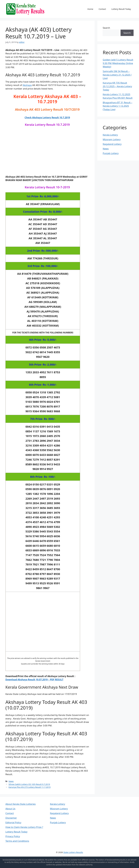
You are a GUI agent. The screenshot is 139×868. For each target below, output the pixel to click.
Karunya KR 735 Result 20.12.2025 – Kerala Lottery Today (117, 86)
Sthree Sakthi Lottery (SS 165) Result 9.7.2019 (29, 784)
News (11, 781)
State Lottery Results (73, 852)
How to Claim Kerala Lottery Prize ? (24, 827)
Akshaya (27, 85)
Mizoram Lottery (112, 139)
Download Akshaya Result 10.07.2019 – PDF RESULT (34, 680)
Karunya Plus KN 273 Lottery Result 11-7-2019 (30, 787)
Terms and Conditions (17, 841)
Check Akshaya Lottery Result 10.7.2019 (47, 118)
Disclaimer (11, 818)
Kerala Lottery (110, 135)
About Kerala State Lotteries (21, 804)
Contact (102, 9)
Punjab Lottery (111, 153)
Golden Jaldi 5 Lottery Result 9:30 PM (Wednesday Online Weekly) (118, 63)
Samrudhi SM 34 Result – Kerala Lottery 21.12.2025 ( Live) (117, 75)
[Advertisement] (47, 153)
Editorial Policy (13, 822)
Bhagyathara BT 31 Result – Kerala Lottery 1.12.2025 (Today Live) (118, 106)
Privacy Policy (13, 836)
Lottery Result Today (121, 9)
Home (90, 9)
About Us (10, 809)
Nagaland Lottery (112, 144)
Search (106, 28)
